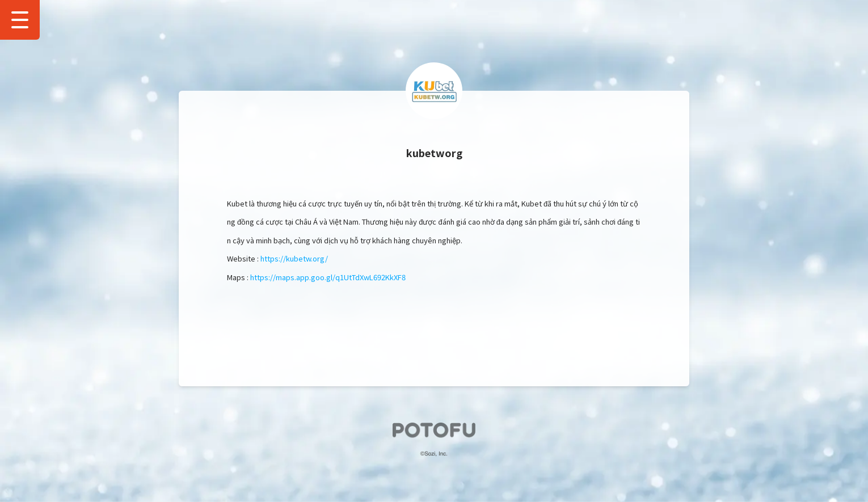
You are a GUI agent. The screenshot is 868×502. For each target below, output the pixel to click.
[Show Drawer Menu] (20, 20)
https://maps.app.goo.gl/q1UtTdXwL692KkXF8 (328, 277)
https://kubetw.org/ (294, 258)
